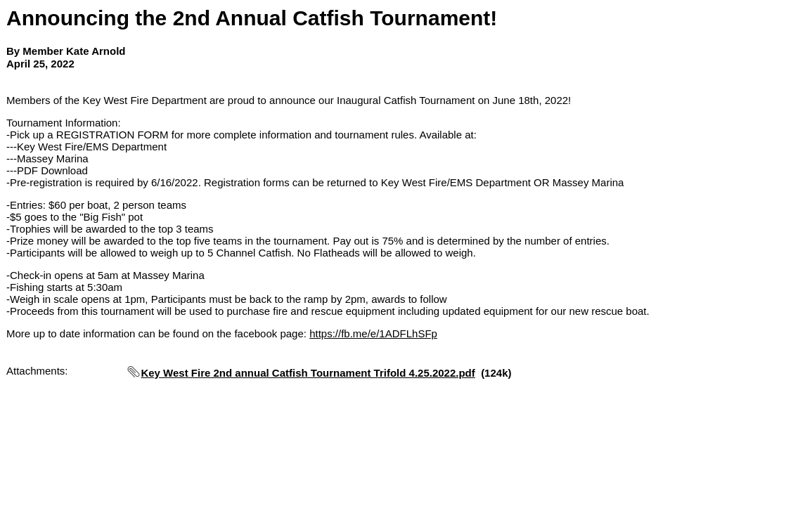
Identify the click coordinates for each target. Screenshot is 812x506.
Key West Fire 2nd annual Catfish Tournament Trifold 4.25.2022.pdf (308, 373)
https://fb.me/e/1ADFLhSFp (373, 333)
